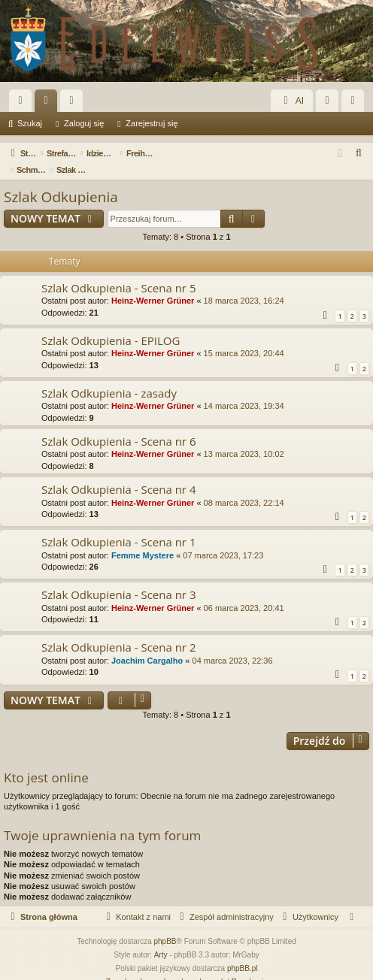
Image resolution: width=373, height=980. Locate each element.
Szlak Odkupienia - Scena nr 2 (118, 631)
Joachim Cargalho (147, 644)
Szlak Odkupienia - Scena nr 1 (118, 525)
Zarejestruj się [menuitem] (356, 104)
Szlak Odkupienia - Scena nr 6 (118, 425)
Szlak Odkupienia (61, 180)
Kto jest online (46, 761)
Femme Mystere (143, 539)
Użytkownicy (74, 104)
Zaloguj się (84, 123)
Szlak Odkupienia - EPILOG (111, 324)
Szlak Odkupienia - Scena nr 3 (118, 578)
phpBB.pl (243, 952)
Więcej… (23, 104)
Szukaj (30, 123)
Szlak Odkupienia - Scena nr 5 (118, 271)
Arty (161, 938)
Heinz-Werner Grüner (153, 284)
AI (292, 101)
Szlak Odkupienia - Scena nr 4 (118, 473)
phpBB (165, 925)
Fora (49, 104)
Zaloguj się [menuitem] (331, 104)
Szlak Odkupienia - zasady (109, 377)
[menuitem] (359, 153)
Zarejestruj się (152, 123)
